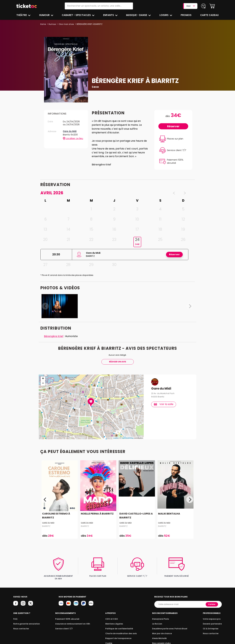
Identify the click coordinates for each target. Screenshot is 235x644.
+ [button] (43, 379)
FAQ (15, 616)
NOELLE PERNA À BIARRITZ (97, 514)
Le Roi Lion (158, 621)
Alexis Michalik (160, 636)
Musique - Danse (137, 15)
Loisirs (164, 15)
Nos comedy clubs (162, 640)
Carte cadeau (210, 15)
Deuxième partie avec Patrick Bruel (170, 626)
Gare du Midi (70, 131)
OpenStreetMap (127, 438)
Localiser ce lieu (73, 139)
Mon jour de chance (162, 631)
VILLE (191, 6)
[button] (212, 6)
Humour (45, 15)
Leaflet (116, 438)
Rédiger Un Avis (117, 362)
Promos (186, 15)
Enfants (108, 15)
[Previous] (45, 500)
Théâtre (22, 15)
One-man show (66, 24)
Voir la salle (164, 404)
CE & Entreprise (211, 626)
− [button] (43, 383)
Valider (212, 602)
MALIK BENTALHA (169, 514)
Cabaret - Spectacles (77, 15)
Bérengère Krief (53, 336)
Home (43, 24)
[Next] (190, 500)
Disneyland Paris (161, 616)
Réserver (173, 126)
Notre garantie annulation (26, 621)
